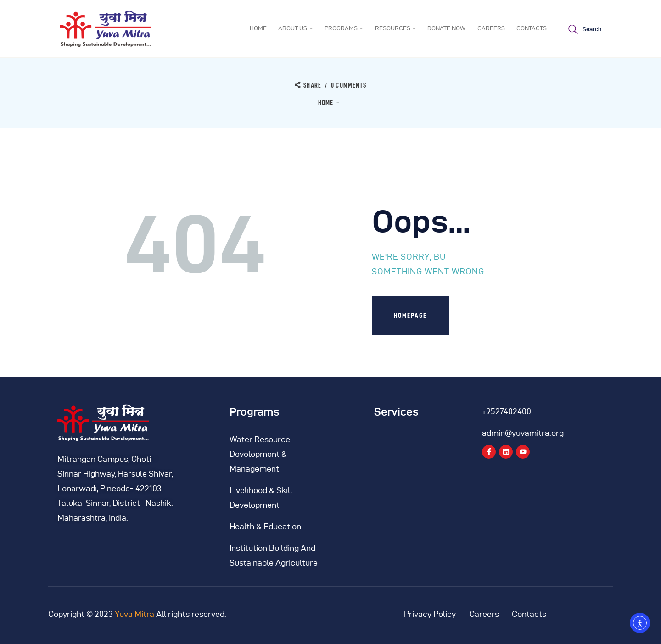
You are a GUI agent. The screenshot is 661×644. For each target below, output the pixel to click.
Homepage (410, 315)
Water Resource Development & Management (260, 454)
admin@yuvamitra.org (523, 433)
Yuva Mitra (134, 614)
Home (326, 103)
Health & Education (265, 526)
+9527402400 (507, 411)
